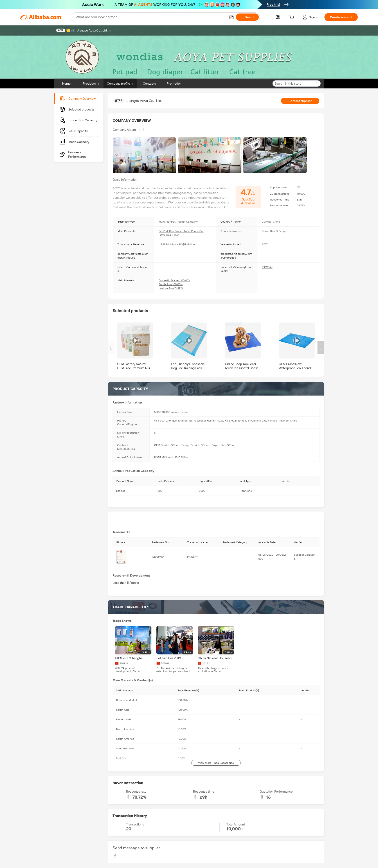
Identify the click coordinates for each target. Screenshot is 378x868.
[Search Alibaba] (150, 17)
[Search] (247, 17)
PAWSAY (267, 267)
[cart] (292, 18)
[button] (231, 17)
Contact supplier (300, 101)
